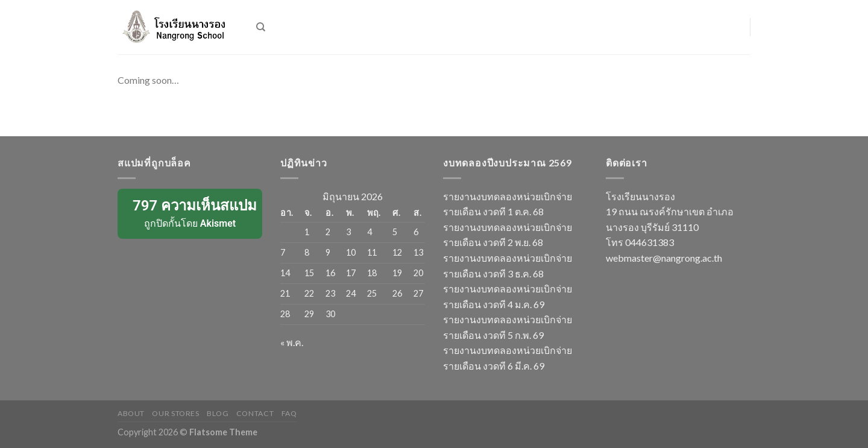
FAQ (289, 413)
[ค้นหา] (261, 27)
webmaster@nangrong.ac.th (664, 258)
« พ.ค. (292, 342)
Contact (255, 413)
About (131, 413)
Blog (218, 413)
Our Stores (175, 413)
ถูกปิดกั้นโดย (191, 213)
